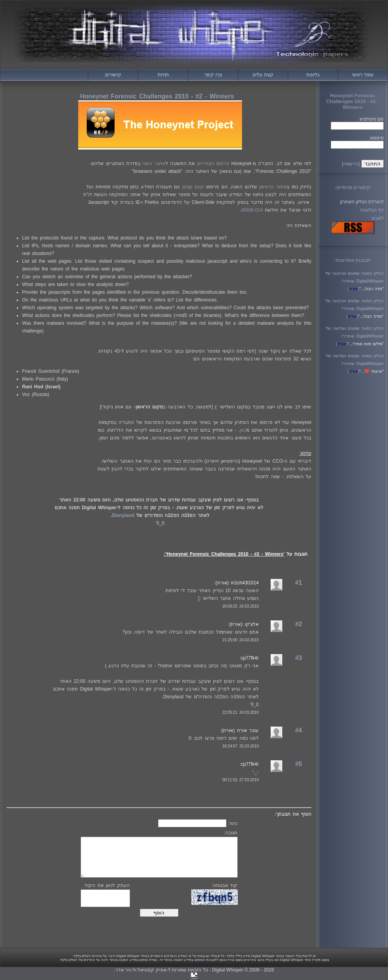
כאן (243, 430)
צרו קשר (213, 75)
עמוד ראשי (363, 75)
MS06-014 (252, 210)
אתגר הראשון (273, 187)
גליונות (313, 75)
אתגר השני (154, 164)
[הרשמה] (351, 164)
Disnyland (123, 515)
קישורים (113, 75)
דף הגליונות (372, 210)
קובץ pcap (193, 187)
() (354, 289)
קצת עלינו (263, 75)
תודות (163, 75)
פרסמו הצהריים (213, 164)
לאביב (378, 218)
